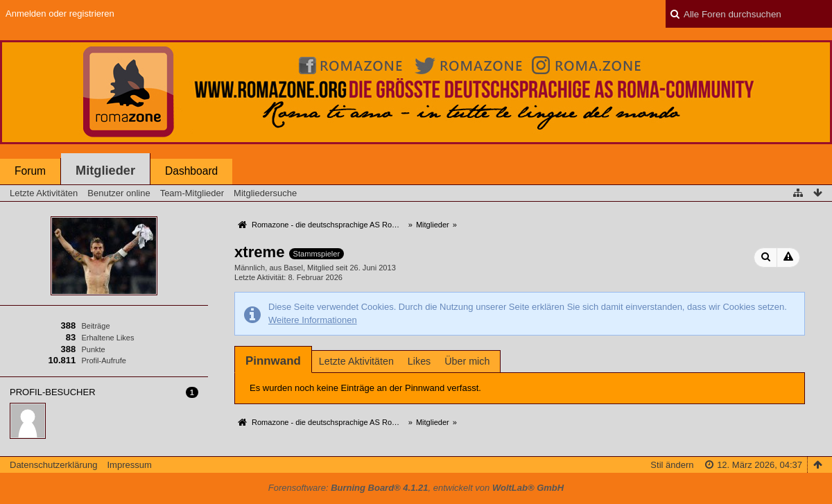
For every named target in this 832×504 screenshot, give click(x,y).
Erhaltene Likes (107, 338)
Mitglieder (105, 171)
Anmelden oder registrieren (60, 14)
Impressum (129, 465)
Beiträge (95, 326)
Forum (30, 171)
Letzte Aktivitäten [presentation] (356, 361)
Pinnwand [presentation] (273, 361)
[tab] (273, 361)
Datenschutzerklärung (53, 465)
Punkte (93, 349)
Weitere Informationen (313, 320)
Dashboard (191, 171)
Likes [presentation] (419, 361)
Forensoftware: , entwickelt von (416, 488)
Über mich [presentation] (467, 361)
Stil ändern (672, 465)
